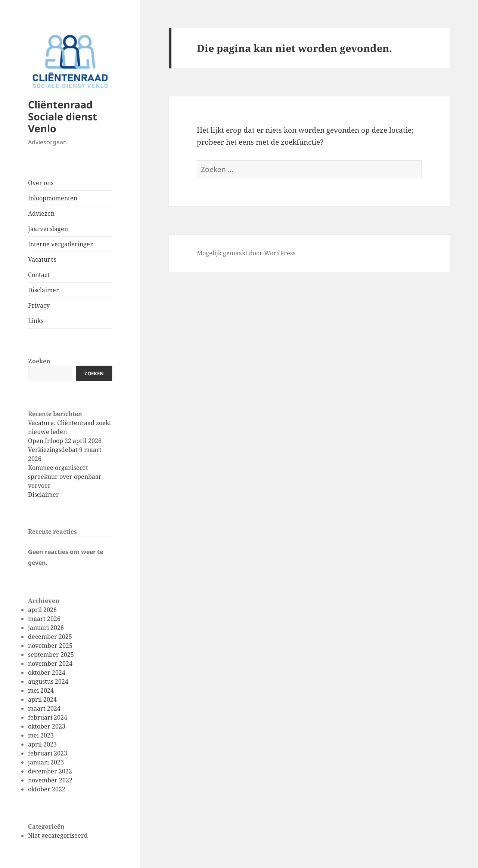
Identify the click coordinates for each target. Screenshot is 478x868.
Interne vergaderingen (61, 244)
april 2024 (42, 699)
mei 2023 (41, 735)
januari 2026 (46, 628)
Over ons (41, 183)
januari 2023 (46, 762)
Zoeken (39, 361)
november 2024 (50, 664)
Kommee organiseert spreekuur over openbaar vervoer (65, 477)
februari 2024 (48, 717)
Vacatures (42, 259)
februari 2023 (48, 753)
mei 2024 (41, 690)
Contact (39, 275)
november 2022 (50, 780)
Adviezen (41, 213)
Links (36, 321)
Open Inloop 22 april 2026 (65, 441)
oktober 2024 (47, 672)
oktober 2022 (47, 789)
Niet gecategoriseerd (58, 835)
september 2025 (51, 655)
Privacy (39, 305)
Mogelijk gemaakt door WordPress (246, 253)
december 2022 (50, 771)
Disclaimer (44, 290)
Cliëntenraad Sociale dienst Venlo (63, 116)
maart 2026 (44, 619)
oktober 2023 (47, 726)
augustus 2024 (48, 681)
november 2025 (50, 646)
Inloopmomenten (53, 198)
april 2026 (42, 610)
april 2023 (42, 744)
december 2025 (50, 637)
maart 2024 (44, 708)
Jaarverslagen (48, 229)
